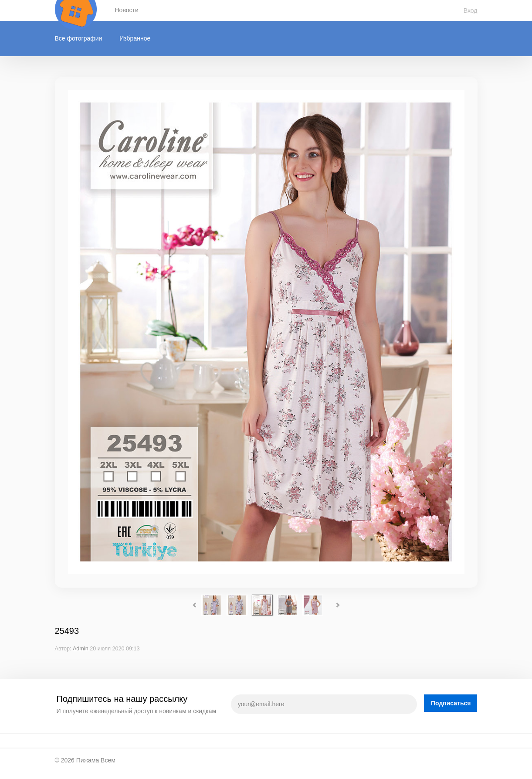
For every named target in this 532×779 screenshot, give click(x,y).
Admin (81, 649)
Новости (127, 10)
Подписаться (451, 703)
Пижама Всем (96, 760)
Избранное (135, 38)
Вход (471, 10)
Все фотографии (79, 38)
